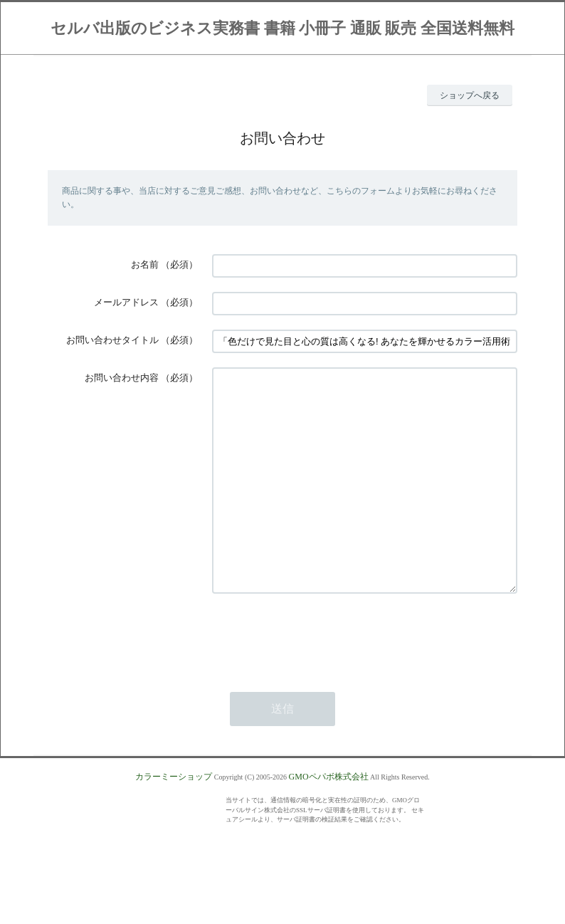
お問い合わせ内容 (122, 378)
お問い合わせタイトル (112, 340)
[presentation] (320, 678)
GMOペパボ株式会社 (329, 819)
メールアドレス (126, 302)
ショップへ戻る (470, 95)
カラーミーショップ (174, 819)
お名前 (145, 264)
